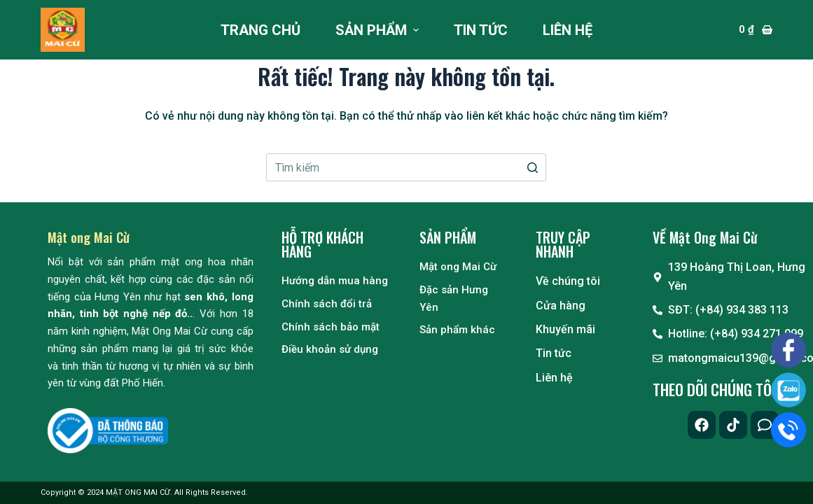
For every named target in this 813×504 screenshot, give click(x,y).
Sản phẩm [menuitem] (379, 30)
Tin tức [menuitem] (481, 30)
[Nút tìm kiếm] (532, 167)
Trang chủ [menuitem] (260, 30)
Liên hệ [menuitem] (568, 30)
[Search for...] (406, 167)
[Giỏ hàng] (756, 30)
